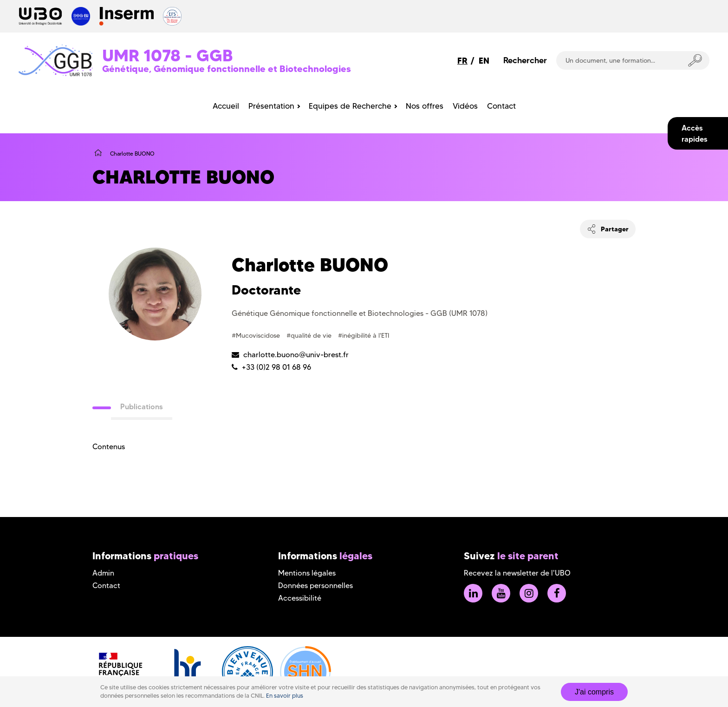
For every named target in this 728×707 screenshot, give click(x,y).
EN (484, 61)
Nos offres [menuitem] (425, 106)
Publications (142, 406)
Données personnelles (315, 586)
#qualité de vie (310, 335)
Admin (103, 573)
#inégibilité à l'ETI (364, 335)
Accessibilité (300, 598)
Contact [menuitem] (501, 106)
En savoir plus (285, 696)
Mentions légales (307, 573)
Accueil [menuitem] (226, 106)
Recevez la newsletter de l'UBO (517, 573)
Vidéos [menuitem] (465, 106)
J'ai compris (594, 692)
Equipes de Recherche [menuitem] (350, 106)
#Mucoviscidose (257, 335)
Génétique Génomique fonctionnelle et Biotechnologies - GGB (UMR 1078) (360, 313)
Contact (106, 586)
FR (462, 61)
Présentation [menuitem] (271, 106)
